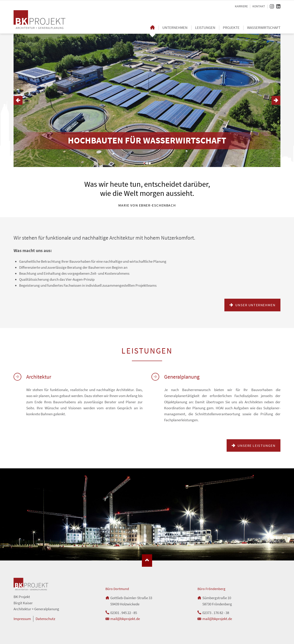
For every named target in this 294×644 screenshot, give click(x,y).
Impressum (22, 619)
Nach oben (147, 561)
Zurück (18, 100)
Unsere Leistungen (256, 445)
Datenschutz (45, 619)
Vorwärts (276, 100)
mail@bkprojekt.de (125, 619)
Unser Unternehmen (255, 305)
